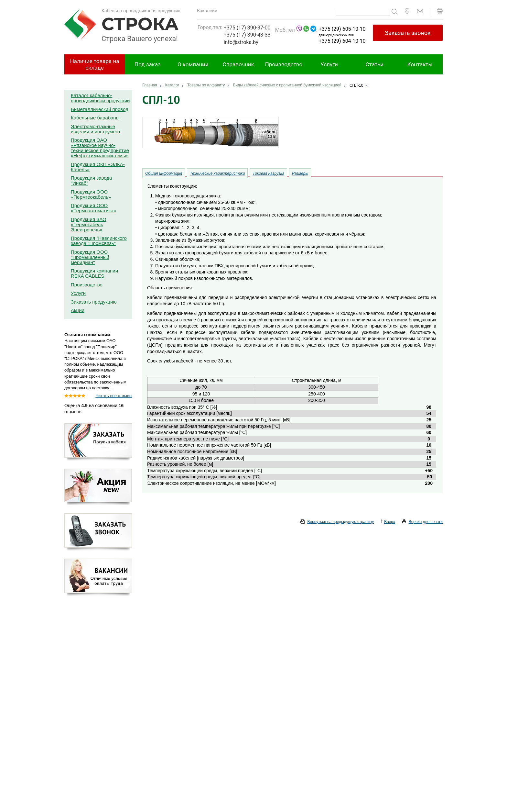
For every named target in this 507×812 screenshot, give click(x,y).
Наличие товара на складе (95, 64)
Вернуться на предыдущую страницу (337, 522)
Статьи (375, 64)
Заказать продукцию (94, 302)
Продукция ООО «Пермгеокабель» (91, 194)
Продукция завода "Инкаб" (91, 180)
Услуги (329, 64)
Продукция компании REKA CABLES (94, 273)
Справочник (238, 64)
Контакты (420, 64)
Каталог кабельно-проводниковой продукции (100, 98)
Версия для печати (422, 522)
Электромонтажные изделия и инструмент (96, 129)
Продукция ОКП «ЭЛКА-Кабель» (98, 167)
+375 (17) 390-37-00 (247, 28)
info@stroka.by (241, 42)
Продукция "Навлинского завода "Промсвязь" (99, 241)
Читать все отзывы (114, 396)
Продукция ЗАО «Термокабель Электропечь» (89, 224)
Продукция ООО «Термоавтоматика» (93, 208)
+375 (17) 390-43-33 (247, 35)
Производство (284, 64)
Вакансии (207, 11)
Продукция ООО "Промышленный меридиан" (90, 257)
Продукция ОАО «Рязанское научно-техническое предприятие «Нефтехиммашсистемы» (100, 148)
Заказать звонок (408, 33)
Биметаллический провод (100, 109)
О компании (193, 64)
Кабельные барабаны (95, 118)
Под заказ (148, 64)
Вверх (388, 522)
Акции (78, 310)
